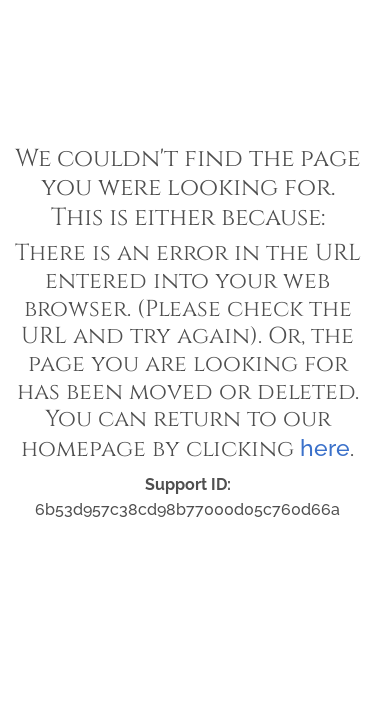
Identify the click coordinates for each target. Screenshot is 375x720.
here (325, 447)
